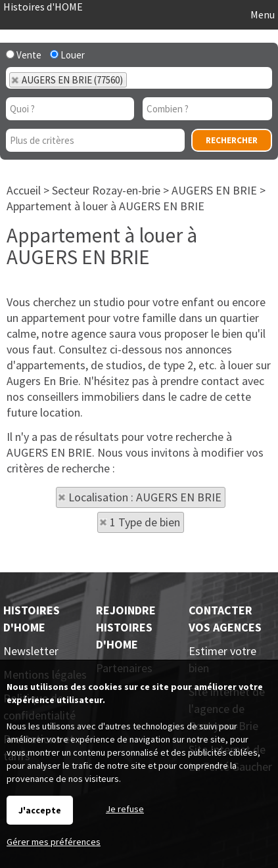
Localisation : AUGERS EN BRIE (145, 497)
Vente (24, 55)
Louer (67, 55)
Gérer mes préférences (54, 842)
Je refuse (125, 809)
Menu (262, 14)
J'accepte (40, 810)
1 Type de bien (145, 522)
